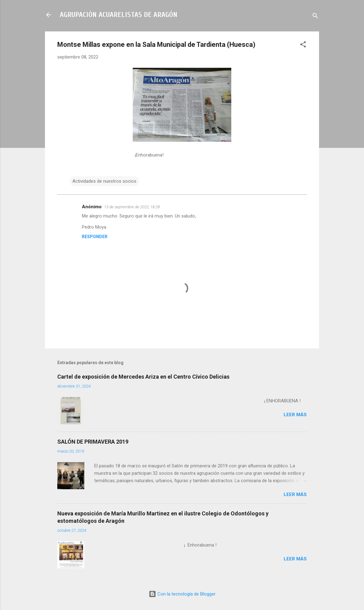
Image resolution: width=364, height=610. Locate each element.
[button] (303, 45)
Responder (95, 237)
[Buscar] (315, 17)
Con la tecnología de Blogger (182, 594)
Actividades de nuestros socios (104, 181)
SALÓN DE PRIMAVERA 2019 (93, 442)
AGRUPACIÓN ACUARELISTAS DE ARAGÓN (119, 15)
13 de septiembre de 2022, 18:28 (132, 207)
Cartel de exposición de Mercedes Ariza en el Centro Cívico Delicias (143, 377)
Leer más (295, 415)
